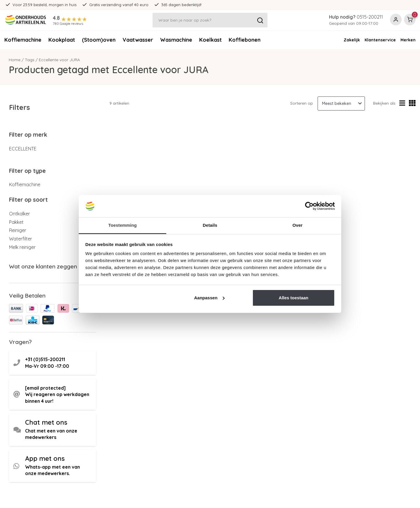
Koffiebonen (245, 40)
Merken (408, 40)
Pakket (16, 222)
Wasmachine (176, 40)
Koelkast (210, 40)
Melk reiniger (22, 247)
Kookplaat (62, 40)
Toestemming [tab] (123, 225)
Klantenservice (380, 40)
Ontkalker (20, 214)
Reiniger (18, 230)
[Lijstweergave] (402, 103)
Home (15, 60)
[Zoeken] (210, 20)
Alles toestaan (294, 298)
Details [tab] (210, 225)
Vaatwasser (138, 40)
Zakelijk (352, 40)
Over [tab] (298, 225)
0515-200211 (370, 17)
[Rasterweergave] (412, 103)
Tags (30, 60)
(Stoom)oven (99, 40)
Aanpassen (209, 298)
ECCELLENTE (23, 149)
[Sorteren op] (341, 103)
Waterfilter (21, 239)
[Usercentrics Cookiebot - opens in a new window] (309, 206)
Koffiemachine (23, 40)
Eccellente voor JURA (59, 60)
